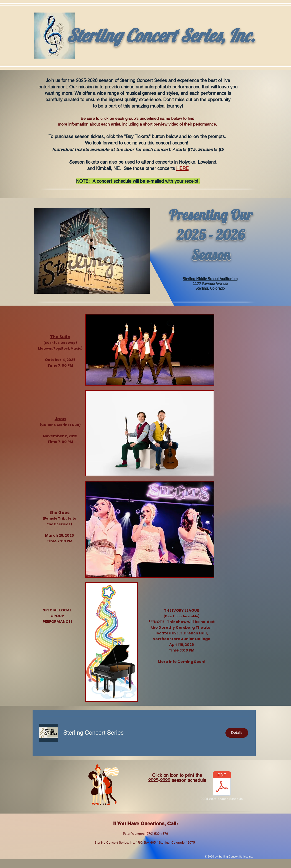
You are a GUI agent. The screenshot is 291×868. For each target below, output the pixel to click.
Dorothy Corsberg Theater (185, 627)
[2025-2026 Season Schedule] (222, 786)
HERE (182, 168)
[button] (93, 733)
